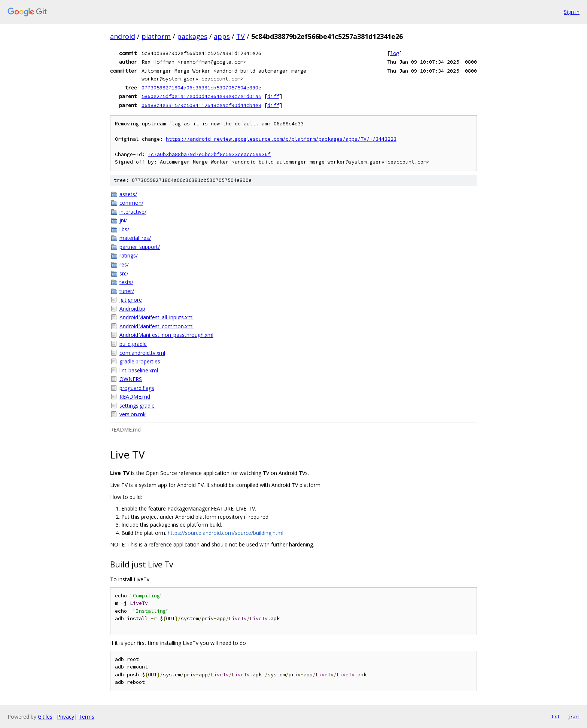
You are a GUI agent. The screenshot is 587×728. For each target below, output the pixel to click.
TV (241, 36)
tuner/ (127, 291)
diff (273, 96)
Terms (86, 717)
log (395, 53)
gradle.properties (140, 361)
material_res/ (135, 238)
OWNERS (131, 379)
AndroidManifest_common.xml (156, 326)
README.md (135, 397)
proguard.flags (137, 388)
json (574, 716)
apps (222, 36)
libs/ (124, 229)
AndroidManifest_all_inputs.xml (156, 317)
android (123, 36)
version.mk (133, 414)
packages (192, 36)
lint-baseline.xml (139, 370)
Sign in (572, 12)
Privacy (66, 717)
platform (156, 36)
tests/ (126, 282)
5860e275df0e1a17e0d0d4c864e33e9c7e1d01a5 (201, 96)
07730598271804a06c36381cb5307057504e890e (201, 88)
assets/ (128, 194)
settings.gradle (137, 406)
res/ (124, 264)
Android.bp (132, 309)
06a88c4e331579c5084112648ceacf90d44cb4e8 (201, 105)
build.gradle (133, 344)
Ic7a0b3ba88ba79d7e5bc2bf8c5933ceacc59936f (209, 154)
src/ (124, 273)
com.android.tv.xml (142, 353)
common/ (131, 203)
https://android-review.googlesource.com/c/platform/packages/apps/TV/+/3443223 (281, 139)
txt (556, 716)
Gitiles (45, 717)
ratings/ (129, 255)
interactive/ (133, 212)
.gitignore (131, 300)
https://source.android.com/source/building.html (226, 533)
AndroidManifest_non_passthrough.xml (166, 335)
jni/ (123, 220)
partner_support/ (140, 247)
